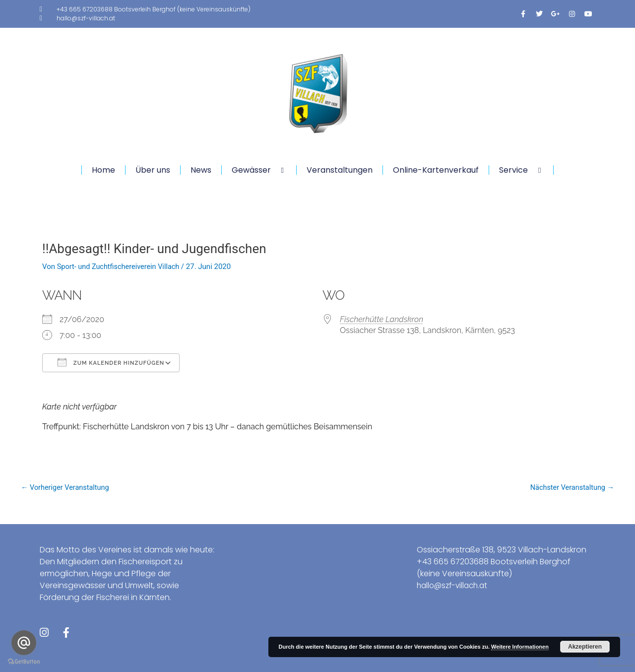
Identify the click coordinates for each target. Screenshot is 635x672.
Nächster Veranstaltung (571, 488)
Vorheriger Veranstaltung (66, 488)
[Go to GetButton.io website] (24, 662)
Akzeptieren (585, 647)
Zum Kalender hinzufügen (111, 362)
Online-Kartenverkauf (436, 170)
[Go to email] (24, 643)
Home (103, 170)
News (201, 170)
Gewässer (259, 170)
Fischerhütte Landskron (381, 319)
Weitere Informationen (520, 647)
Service (521, 170)
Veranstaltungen (340, 170)
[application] (275, 170)
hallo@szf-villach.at (455, 585)
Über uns (153, 170)
